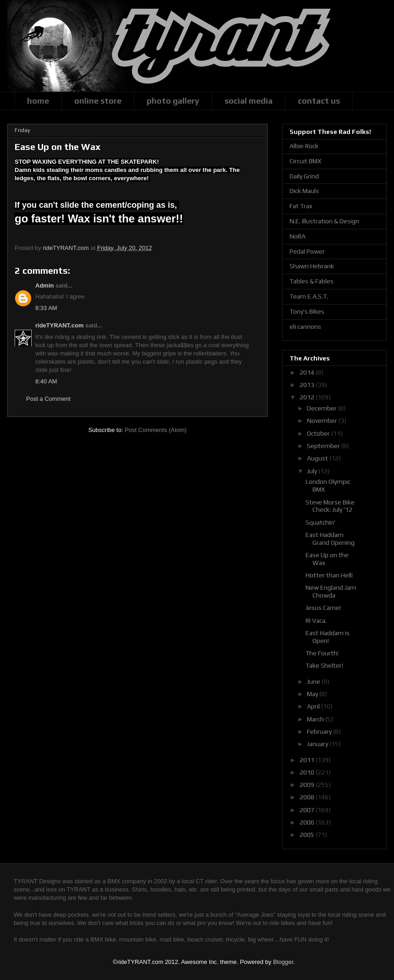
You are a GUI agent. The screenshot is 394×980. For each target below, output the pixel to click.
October (319, 433)
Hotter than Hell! (329, 575)
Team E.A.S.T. (309, 296)
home (38, 101)
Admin (44, 285)
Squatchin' (320, 522)
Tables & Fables (312, 281)
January (318, 744)
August (318, 458)
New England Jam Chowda (331, 591)
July (313, 471)
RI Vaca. (316, 620)
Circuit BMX (305, 161)
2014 (308, 372)
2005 (308, 835)
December (323, 408)
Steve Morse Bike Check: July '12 (330, 506)
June (314, 681)
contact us (319, 101)
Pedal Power (307, 251)
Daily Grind (304, 176)
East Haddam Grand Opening (330, 539)
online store (98, 101)
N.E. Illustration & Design (324, 221)
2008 (308, 797)
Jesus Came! (323, 608)
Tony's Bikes (307, 311)
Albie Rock (304, 146)
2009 (308, 785)
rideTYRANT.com (59, 325)
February (320, 731)
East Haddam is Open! (328, 637)
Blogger (283, 962)
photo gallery (173, 101)
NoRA (298, 236)
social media (249, 101)
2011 (308, 760)
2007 (308, 810)
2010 (308, 772)
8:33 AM (46, 308)
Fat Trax (301, 206)
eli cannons (305, 327)
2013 (308, 385)
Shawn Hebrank (312, 266)
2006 (308, 822)
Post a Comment (48, 399)
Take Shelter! (324, 665)
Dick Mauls (304, 191)
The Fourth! (322, 653)
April (314, 706)
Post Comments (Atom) (156, 430)
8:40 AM (46, 381)
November (323, 421)
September (324, 446)
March (316, 719)
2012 (308, 397)
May (313, 694)
